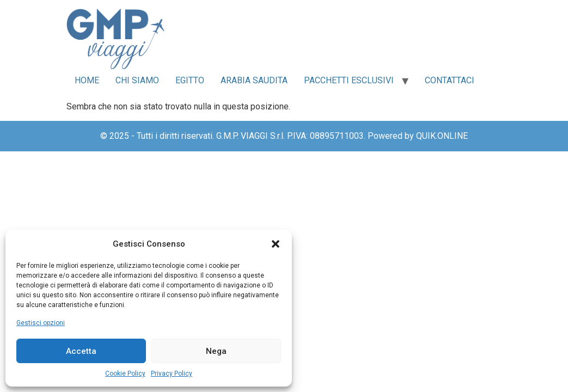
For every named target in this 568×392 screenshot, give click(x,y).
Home (87, 80)
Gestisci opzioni (41, 323)
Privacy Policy (172, 373)
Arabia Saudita (254, 80)
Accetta (81, 351)
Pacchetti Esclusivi (349, 80)
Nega (216, 351)
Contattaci (450, 80)
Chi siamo (137, 80)
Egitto (190, 80)
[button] (276, 244)
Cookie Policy (125, 373)
